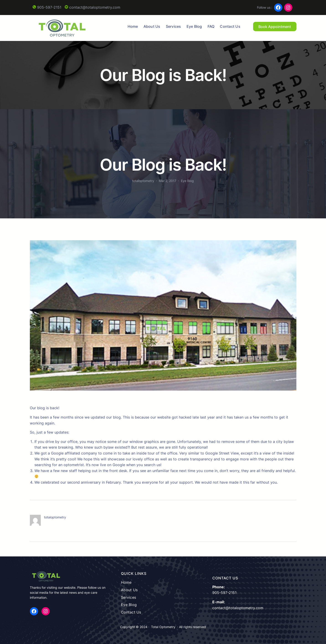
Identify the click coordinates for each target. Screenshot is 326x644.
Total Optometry (163, 627)
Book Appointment (275, 27)
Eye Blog (187, 181)
